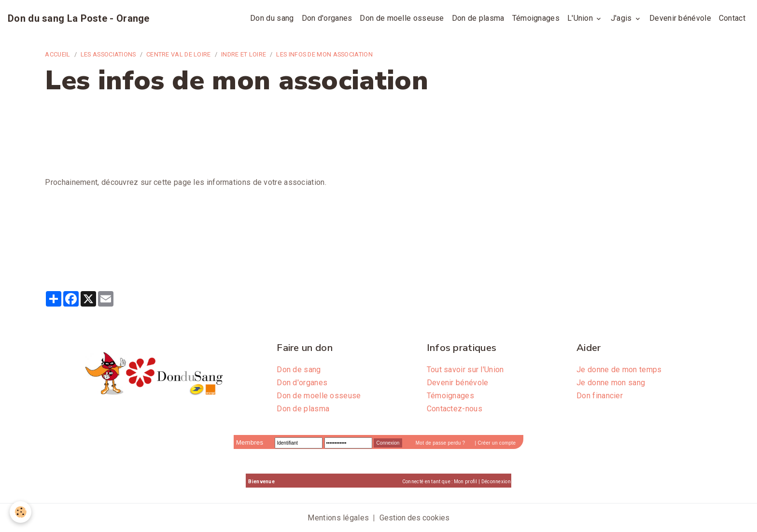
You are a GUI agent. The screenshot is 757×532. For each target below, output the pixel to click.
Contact (732, 18)
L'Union (581, 18)
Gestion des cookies (414, 518)
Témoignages (536, 18)
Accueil (57, 54)
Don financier (600, 396)
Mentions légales (338, 518)
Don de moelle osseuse (402, 18)
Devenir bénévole (680, 18)
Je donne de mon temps (619, 370)
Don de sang (299, 370)
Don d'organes (327, 18)
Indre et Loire (244, 54)
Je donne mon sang (611, 383)
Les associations (108, 54)
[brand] (79, 18)
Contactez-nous (455, 409)
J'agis (622, 18)
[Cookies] (21, 512)
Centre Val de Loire (179, 54)
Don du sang (272, 18)
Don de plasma (478, 18)
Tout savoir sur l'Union (465, 370)
